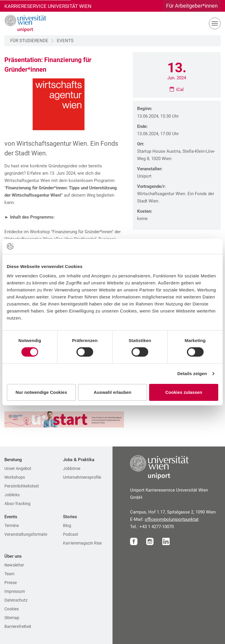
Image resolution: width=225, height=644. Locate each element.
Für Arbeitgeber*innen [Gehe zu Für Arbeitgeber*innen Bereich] (192, 6)
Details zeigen (192, 373)
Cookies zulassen (184, 392)
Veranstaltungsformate (26, 534)
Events (65, 41)
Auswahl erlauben (112, 392)
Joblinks (12, 495)
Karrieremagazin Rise (82, 543)
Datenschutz (16, 600)
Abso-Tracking (17, 504)
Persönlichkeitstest (22, 486)
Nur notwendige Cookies (41, 392)
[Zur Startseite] (23, 23)
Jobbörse (72, 468)
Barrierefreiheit (18, 626)
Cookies (12, 609)
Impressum (15, 591)
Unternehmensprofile (82, 477)
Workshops (15, 477)
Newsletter (14, 565)
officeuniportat (172, 519)
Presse (11, 583)
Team (9, 574)
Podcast (71, 534)
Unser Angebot (18, 468)
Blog (67, 525)
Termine (12, 525)
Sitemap (12, 618)
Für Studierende (29, 41)
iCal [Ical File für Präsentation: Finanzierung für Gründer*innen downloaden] (180, 90)
